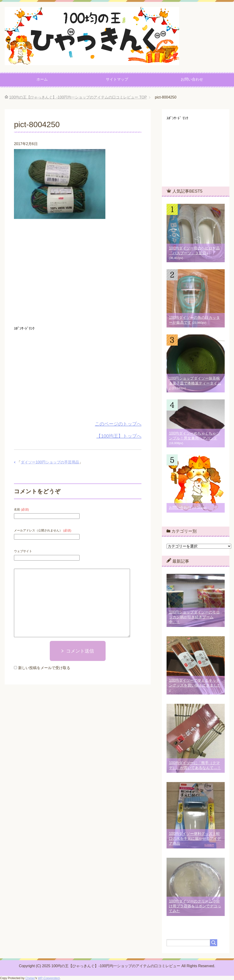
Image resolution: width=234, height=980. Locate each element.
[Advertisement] (78, 274)
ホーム (42, 79)
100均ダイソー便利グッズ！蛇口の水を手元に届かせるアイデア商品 (195, 839)
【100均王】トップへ (119, 436)
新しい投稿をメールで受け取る (44, 668)
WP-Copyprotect (49, 978)
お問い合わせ (192, 79)
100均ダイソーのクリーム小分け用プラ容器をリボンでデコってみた (195, 906)
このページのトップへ (118, 424)
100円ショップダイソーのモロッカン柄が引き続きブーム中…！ (194, 617)
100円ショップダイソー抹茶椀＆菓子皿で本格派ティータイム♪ (195, 383)
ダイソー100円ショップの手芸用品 (50, 462)
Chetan (30, 978)
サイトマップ (117, 79)
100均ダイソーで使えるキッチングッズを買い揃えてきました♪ (195, 685)
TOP (78, 97)
